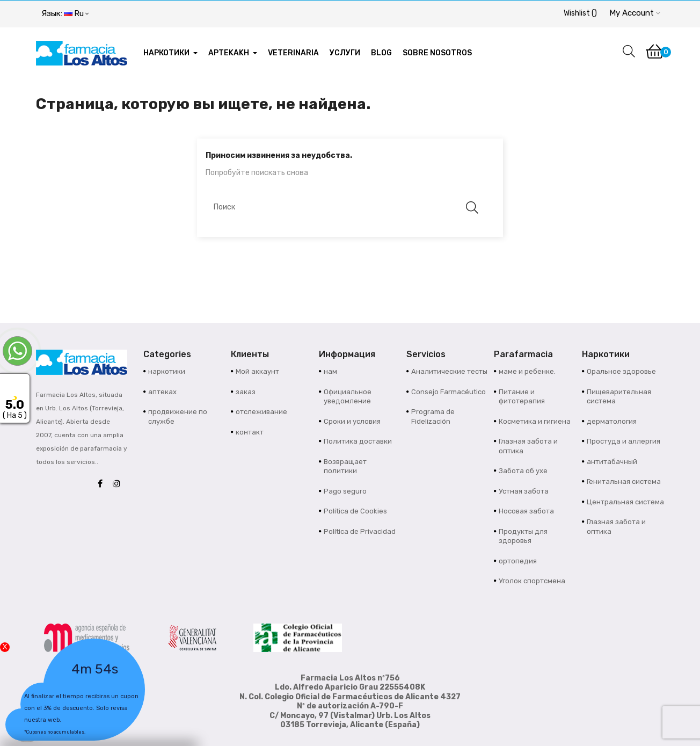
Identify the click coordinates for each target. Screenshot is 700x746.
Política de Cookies (355, 511)
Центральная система (625, 502)
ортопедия (518, 561)
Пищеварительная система (619, 397)
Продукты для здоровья (523, 536)
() (580, 13)
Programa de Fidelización (433, 417)
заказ (246, 392)
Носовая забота (526, 511)
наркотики (167, 371)
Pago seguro (345, 491)
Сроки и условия (352, 421)
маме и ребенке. (527, 371)
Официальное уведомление (348, 397)
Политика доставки (358, 441)
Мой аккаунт (257, 371)
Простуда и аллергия (624, 441)
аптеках (162, 392)
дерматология (612, 421)
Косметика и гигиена (535, 421)
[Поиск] (345, 207)
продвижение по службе (178, 417)
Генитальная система (624, 481)
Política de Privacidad (360, 531)
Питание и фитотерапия (522, 397)
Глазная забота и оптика (528, 446)
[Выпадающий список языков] (65, 14)
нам (330, 371)
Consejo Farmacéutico (449, 392)
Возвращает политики (345, 466)
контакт (250, 432)
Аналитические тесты (449, 371)
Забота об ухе (523, 471)
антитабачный (612, 462)
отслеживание (261, 412)
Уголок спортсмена (532, 581)
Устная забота (524, 491)
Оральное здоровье (621, 371)
